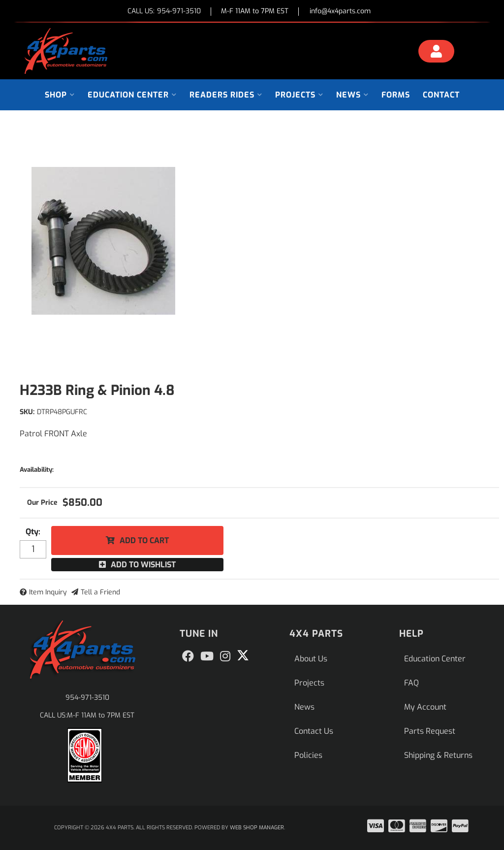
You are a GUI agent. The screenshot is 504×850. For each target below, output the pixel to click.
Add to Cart (144, 540)
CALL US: (164, 12)
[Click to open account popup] (437, 53)
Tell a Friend (100, 592)
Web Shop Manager (257, 828)
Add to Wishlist (143, 565)
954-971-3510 (87, 698)
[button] (60, 95)
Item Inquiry (48, 592)
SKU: (27, 412)
